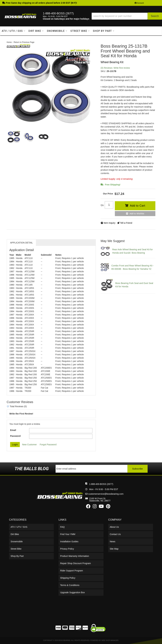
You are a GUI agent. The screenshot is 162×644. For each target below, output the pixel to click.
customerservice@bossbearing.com (106, 494)
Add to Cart (138, 206)
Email (13, 430)
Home (9, 42)
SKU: (103, 71)
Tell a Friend (126, 223)
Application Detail (21, 243)
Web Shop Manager (110, 640)
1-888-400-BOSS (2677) (101, 484)
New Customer (30, 445)
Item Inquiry (110, 223)
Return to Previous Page (24, 42)
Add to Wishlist (137, 214)
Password (15, 436)
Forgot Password (48, 445)
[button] (127, 16)
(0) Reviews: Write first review (115, 68)
